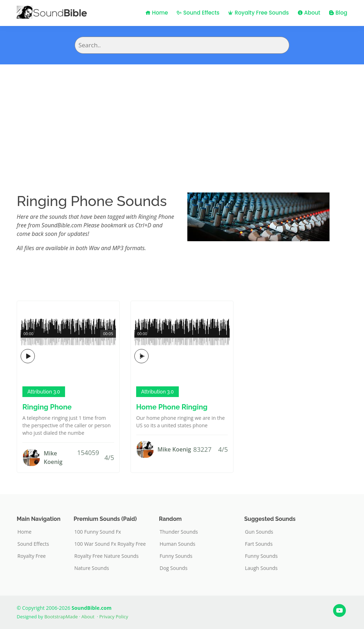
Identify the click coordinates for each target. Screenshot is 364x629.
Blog (338, 13)
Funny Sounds (176, 556)
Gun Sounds (259, 532)
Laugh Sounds (261, 568)
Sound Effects (198, 13)
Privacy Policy (114, 617)
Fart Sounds (259, 544)
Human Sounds (177, 544)
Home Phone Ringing (172, 407)
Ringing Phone (47, 407)
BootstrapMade (61, 617)
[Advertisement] (182, 118)
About (309, 13)
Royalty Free (32, 556)
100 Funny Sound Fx (98, 532)
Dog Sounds (173, 568)
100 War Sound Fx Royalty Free (110, 544)
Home (157, 13)
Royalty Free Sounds (258, 13)
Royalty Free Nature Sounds (106, 556)
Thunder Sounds (179, 532)
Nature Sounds (92, 568)
